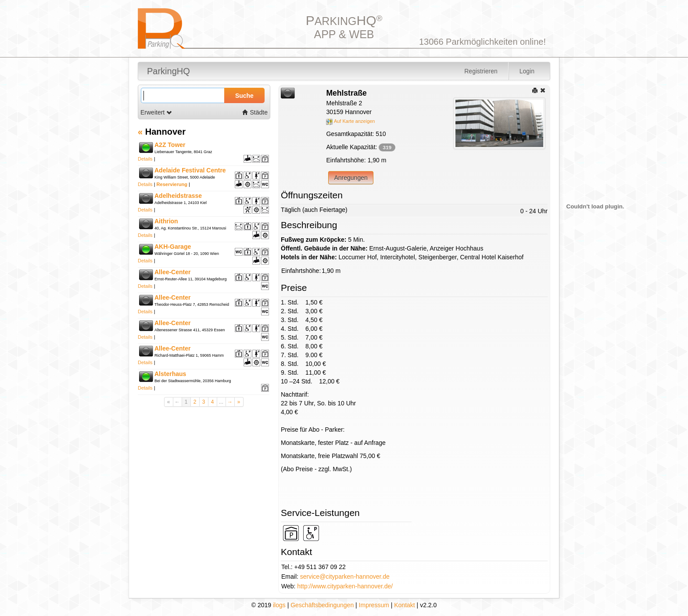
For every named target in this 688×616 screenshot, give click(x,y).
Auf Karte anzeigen (350, 121)
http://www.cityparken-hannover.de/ (345, 586)
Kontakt (404, 605)
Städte (255, 112)
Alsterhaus (170, 374)
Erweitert (156, 112)
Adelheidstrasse (178, 196)
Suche (244, 96)
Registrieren (481, 71)
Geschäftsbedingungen (322, 605)
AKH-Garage (173, 247)
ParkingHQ (168, 71)
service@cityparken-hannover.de (345, 577)
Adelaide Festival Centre (190, 170)
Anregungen (351, 178)
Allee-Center (172, 272)
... (221, 402)
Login (527, 71)
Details (145, 159)
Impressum (374, 605)
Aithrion (166, 221)
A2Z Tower (170, 145)
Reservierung (172, 184)
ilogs (279, 605)
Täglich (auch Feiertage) (314, 210)
